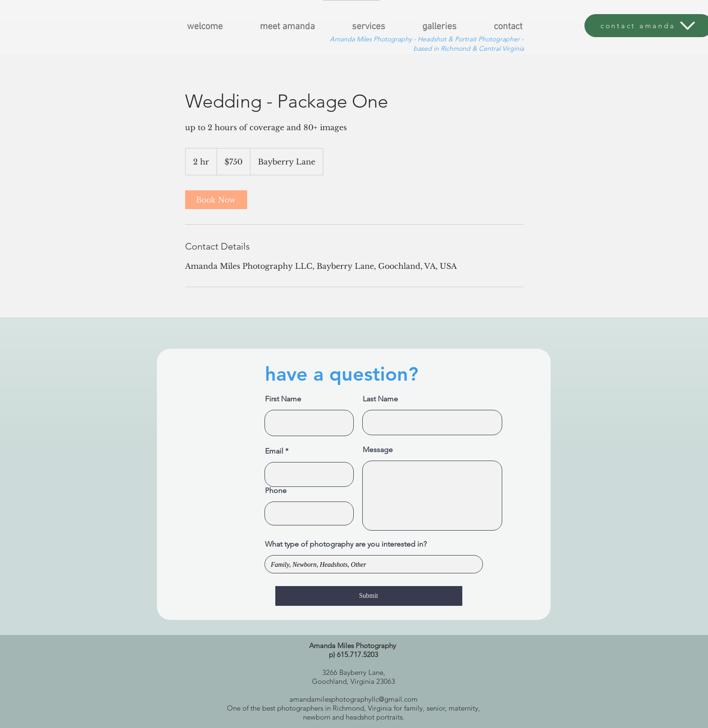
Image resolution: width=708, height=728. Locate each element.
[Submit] (369, 596)
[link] (216, 200)
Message (378, 450)
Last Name (380, 399)
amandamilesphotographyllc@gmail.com (354, 699)
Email (274, 451)
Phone (276, 491)
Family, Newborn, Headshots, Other (374, 564)
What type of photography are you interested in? (346, 544)
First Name (283, 399)
